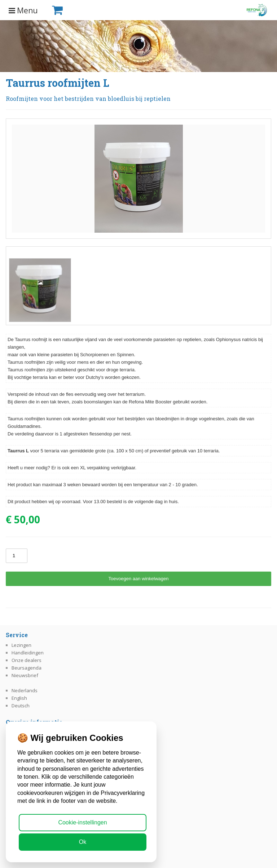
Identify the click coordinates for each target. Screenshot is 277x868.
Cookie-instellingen (82, 822)
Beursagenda (27, 668)
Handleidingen (28, 653)
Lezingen (21, 645)
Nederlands (25, 690)
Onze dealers (27, 660)
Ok (83, 842)
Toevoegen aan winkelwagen (139, 579)
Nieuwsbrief (25, 675)
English (19, 698)
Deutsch (21, 706)
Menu (23, 10)
